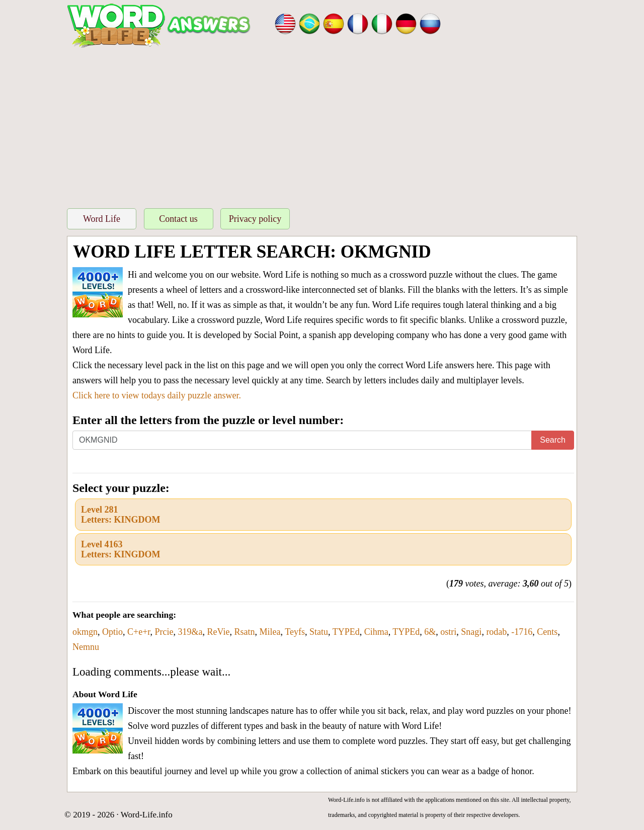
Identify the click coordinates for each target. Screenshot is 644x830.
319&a (190, 632)
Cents (547, 632)
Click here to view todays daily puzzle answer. (157, 395)
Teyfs (295, 632)
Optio (112, 632)
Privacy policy (255, 219)
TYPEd (346, 632)
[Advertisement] (322, 125)
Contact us (178, 219)
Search (553, 440)
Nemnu (86, 647)
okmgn (85, 632)
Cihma (376, 632)
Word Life (102, 219)
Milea (270, 632)
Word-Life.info (147, 815)
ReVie (219, 632)
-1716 (522, 632)
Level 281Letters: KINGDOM (120, 515)
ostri (448, 632)
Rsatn (245, 632)
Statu (319, 632)
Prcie (164, 632)
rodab (496, 632)
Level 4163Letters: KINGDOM (120, 549)
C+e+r (139, 632)
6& (430, 632)
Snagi (471, 632)
